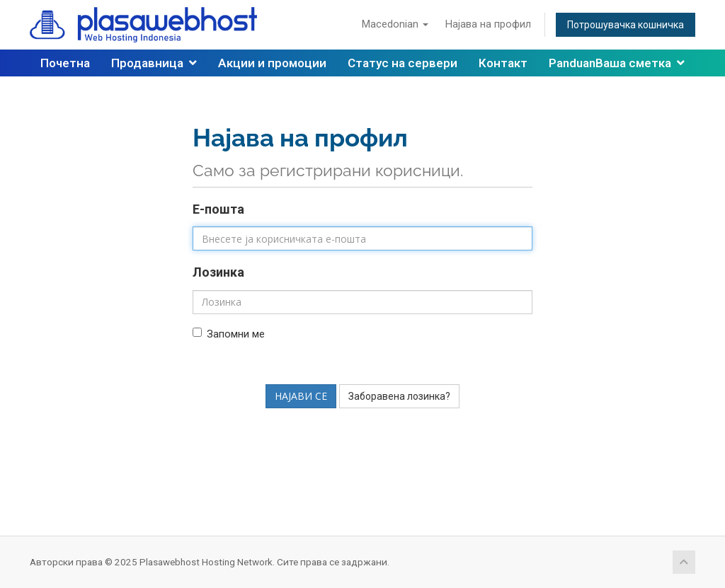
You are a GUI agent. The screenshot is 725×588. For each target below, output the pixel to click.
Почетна (65, 63)
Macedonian (395, 24)
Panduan (572, 63)
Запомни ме (229, 334)
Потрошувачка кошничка (626, 25)
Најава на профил (488, 24)
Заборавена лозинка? (399, 396)
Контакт (503, 63)
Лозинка (218, 272)
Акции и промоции (272, 63)
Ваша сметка (640, 63)
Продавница (154, 63)
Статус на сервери (403, 63)
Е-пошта (218, 209)
